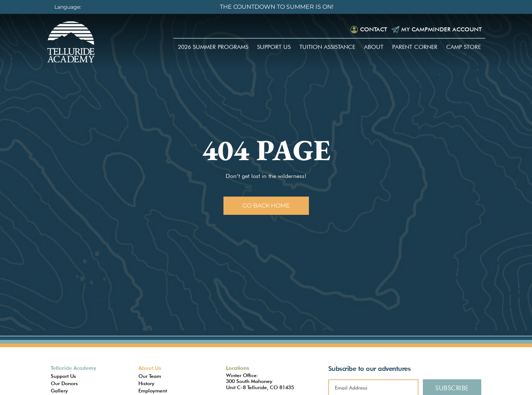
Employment (153, 391)
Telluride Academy (73, 368)
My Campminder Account (441, 29)
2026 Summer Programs (213, 47)
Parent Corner (415, 47)
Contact (374, 29)
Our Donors (64, 383)
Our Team (150, 376)
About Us (150, 368)
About (374, 47)
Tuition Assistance (327, 47)
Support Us (274, 47)
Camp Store (464, 47)
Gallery (59, 391)
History (146, 383)
